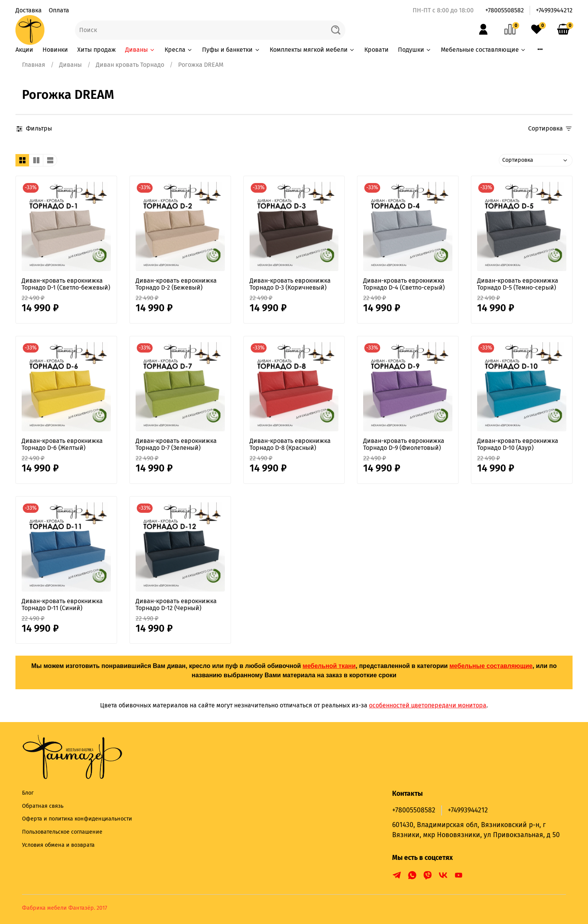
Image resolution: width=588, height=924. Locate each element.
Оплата (59, 10)
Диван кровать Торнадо (130, 65)
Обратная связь (43, 806)
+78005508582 (505, 10)
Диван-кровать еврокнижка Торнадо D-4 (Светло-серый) (404, 284)
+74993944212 (554, 10)
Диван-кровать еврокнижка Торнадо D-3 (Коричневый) (290, 284)
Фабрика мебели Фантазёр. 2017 (65, 908)
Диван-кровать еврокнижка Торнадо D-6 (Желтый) (62, 444)
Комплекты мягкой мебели (312, 50)
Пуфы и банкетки (231, 50)
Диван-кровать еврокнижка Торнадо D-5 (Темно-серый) (518, 284)
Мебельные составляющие (483, 50)
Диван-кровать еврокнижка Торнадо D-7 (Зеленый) (176, 444)
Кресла (179, 50)
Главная (34, 65)
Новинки (55, 50)
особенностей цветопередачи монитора (428, 705)
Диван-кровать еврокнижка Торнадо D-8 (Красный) (290, 444)
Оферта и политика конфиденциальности (77, 819)
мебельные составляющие (491, 666)
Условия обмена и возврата (58, 845)
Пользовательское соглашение (62, 832)
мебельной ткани (329, 666)
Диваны (140, 50)
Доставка (29, 10)
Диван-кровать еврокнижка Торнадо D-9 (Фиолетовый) (404, 444)
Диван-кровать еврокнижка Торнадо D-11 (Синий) (62, 604)
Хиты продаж (97, 50)
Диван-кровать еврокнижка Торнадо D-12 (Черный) (176, 604)
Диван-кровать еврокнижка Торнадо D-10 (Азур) (518, 444)
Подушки (415, 50)
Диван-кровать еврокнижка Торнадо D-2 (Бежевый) (176, 284)
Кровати (376, 50)
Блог (28, 793)
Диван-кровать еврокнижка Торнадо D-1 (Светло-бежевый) (66, 284)
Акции (24, 50)
